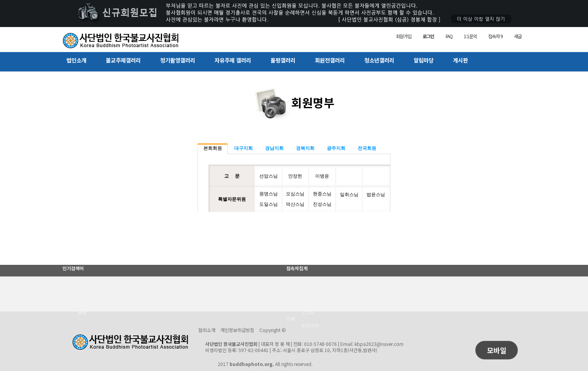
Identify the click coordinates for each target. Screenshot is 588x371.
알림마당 (424, 60)
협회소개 (207, 330)
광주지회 (336, 148)
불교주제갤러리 (123, 60)
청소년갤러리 (379, 60)
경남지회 (274, 148)
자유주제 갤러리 (233, 60)
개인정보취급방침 (237, 330)
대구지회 (243, 148)
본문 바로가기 (0, 0)
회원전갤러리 (330, 60)
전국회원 (367, 148)
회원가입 (403, 36)
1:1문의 (470, 36)
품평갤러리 (283, 60)
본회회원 (213, 148)
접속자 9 (495, 36)
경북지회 (305, 148)
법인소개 (76, 60)
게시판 (460, 60)
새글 (518, 36)
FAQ (449, 36)
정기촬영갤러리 (178, 60)
